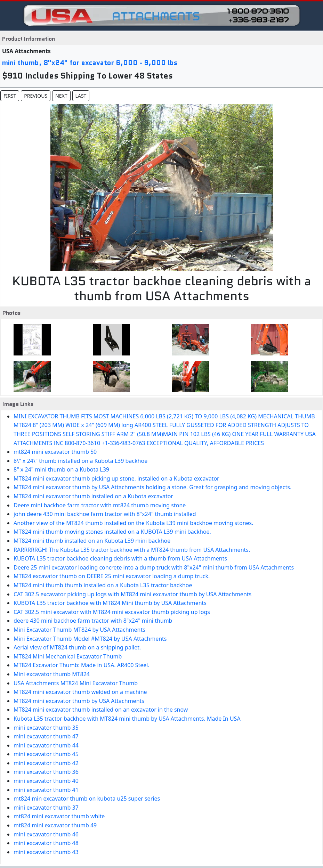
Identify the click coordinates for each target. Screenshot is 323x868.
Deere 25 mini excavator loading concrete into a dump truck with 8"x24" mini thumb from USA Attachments (154, 567)
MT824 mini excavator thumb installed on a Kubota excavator (93, 496)
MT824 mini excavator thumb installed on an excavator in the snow (101, 710)
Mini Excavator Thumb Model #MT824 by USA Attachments (90, 639)
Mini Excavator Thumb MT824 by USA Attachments (79, 630)
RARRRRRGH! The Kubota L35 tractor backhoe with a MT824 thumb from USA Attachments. (132, 550)
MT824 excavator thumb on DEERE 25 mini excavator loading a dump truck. (112, 576)
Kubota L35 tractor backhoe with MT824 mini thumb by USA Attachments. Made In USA (127, 719)
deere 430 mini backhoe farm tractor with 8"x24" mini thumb (93, 621)
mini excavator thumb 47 (46, 736)
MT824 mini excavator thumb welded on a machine (80, 692)
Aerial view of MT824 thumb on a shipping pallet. (77, 647)
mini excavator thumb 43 (46, 852)
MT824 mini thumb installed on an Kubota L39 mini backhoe (92, 541)
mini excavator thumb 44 (46, 745)
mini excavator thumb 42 (46, 763)
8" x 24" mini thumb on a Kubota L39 (61, 469)
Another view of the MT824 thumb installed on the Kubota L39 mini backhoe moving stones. (134, 523)
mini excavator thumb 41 (46, 790)
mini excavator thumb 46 (46, 834)
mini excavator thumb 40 (46, 781)
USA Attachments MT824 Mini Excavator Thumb (76, 683)
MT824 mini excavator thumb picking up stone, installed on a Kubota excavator (116, 478)
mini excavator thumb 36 (46, 772)
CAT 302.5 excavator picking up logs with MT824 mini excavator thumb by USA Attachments (132, 594)
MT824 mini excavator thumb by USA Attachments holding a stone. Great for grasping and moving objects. (152, 487)
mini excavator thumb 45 (46, 754)
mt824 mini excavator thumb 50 (55, 452)
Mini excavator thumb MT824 (52, 674)
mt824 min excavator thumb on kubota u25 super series (87, 799)
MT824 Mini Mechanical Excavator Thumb (68, 656)
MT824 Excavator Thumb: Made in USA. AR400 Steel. (82, 665)
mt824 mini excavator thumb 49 (55, 825)
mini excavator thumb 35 (46, 728)
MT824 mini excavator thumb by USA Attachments (79, 701)
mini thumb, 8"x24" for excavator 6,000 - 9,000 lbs (90, 63)
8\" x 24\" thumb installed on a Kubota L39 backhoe (80, 461)
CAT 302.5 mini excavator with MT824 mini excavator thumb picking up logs (112, 612)
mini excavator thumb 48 (46, 843)
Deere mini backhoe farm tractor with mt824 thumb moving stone (100, 505)
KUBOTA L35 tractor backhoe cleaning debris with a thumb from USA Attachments (120, 558)
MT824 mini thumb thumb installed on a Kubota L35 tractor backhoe (103, 585)
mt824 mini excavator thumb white (59, 816)
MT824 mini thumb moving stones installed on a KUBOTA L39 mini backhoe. (112, 532)
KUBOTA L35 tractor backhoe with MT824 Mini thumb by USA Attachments (110, 603)
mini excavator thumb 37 (46, 808)
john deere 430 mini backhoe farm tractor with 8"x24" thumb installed (105, 514)
